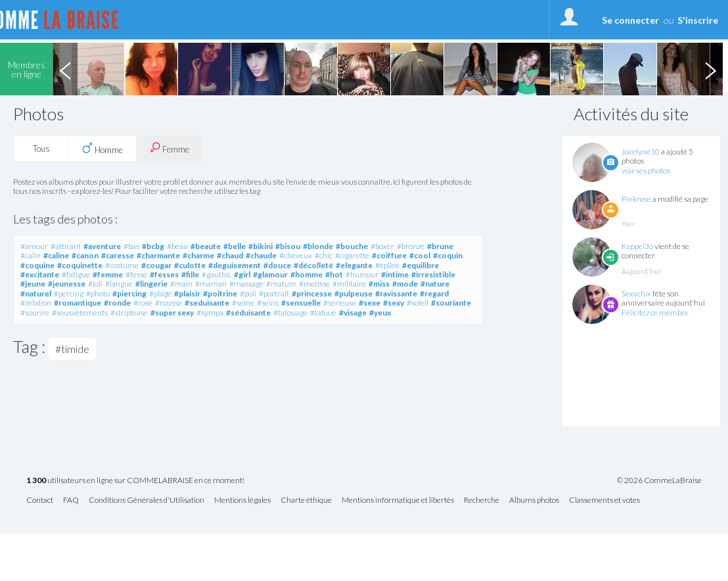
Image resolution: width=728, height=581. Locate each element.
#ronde (117, 303)
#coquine (37, 265)
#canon (85, 255)
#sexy (394, 303)
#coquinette (80, 265)
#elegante (354, 265)
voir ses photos (646, 171)
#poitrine (220, 293)
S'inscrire (698, 20)
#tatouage (290, 313)
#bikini (261, 246)
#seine (243, 303)
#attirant (66, 246)
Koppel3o (637, 246)
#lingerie (151, 284)
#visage (353, 313)
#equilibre (421, 265)
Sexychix (636, 293)
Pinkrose (636, 199)
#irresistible (433, 274)
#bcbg (153, 246)
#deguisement (235, 265)
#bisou (288, 246)
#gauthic (216, 274)
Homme (102, 149)
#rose (143, 303)
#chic (324, 255)
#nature (435, 284)
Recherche (482, 500)
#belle (235, 246)
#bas (131, 246)
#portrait (274, 293)
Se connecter (630, 20)
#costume (122, 265)
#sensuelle (301, 303)
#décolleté (313, 265)
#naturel (36, 293)
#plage (160, 293)
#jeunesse (67, 284)
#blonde (318, 246)
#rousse (169, 303)
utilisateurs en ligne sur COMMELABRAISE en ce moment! (135, 481)
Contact (40, 500)
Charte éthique (306, 500)
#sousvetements (80, 313)
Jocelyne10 (641, 151)
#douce (277, 265)
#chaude (261, 255)
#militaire (349, 284)
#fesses (164, 274)
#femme (108, 274)
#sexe (370, 303)
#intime (395, 274)
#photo (98, 293)
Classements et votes (604, 500)
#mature (281, 284)
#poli (248, 293)
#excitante (40, 274)
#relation (36, 303)
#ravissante (396, 293)
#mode (405, 284)
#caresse (118, 255)
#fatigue (76, 274)
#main (181, 284)
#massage (246, 284)
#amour (34, 246)
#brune (440, 246)
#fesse (136, 274)
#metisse (314, 284)
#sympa (210, 313)
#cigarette (352, 255)
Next (710, 69)
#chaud (230, 255)
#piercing (129, 293)
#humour (362, 274)
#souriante (451, 303)
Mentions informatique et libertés (398, 500)
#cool (420, 255)
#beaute (206, 246)
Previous (65, 69)
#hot (334, 274)
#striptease (129, 313)
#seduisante (207, 303)
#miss (379, 284)
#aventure (102, 246)
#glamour (270, 274)
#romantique (78, 303)
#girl (242, 274)
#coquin (448, 255)
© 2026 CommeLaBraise (659, 480)
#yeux (380, 313)
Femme (170, 148)
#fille (190, 274)
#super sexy (172, 313)
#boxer (382, 246)
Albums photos (534, 500)
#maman (211, 284)
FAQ (71, 500)
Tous (41, 149)
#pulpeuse (353, 293)
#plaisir (187, 293)
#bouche (352, 246)
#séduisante (248, 313)
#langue (119, 284)
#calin (31, 255)
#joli (95, 284)
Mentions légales (242, 500)
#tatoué (323, 313)
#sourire (35, 313)
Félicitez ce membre (655, 313)
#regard (434, 293)
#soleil (418, 303)
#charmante (158, 255)
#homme (307, 274)
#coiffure (389, 255)
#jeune (33, 284)
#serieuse (340, 303)
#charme (198, 255)
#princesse (312, 293)
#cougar (156, 265)
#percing (69, 293)
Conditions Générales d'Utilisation (147, 500)
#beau (177, 246)
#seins (268, 303)
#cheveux (296, 255)
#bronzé (411, 246)
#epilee (387, 265)
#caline (56, 255)
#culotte (190, 265)
